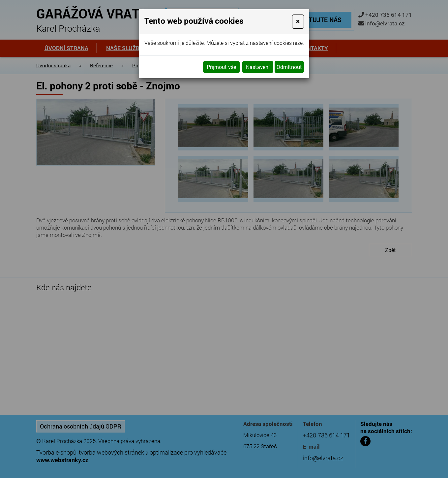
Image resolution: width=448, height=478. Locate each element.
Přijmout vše (221, 67)
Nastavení (258, 67)
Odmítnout (289, 67)
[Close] (298, 22)
